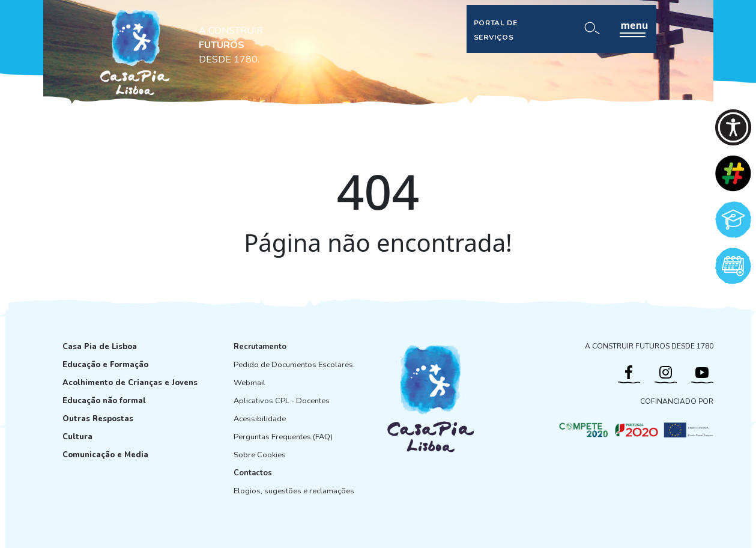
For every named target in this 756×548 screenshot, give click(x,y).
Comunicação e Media (105, 455)
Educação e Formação (105, 365)
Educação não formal (104, 401)
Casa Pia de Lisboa (100, 347)
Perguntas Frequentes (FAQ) (283, 437)
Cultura (77, 437)
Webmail (249, 383)
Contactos (253, 473)
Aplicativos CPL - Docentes (282, 401)
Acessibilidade (260, 419)
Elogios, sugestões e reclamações (294, 491)
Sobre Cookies (260, 455)
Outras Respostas (98, 419)
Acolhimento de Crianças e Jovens (130, 383)
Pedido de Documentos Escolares (293, 365)
